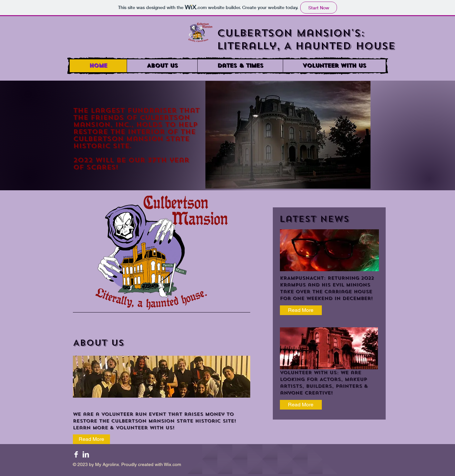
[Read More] (301, 310)
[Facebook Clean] (76, 454)
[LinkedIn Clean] (86, 454)
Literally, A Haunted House (308, 46)
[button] (240, 66)
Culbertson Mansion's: (291, 33)
